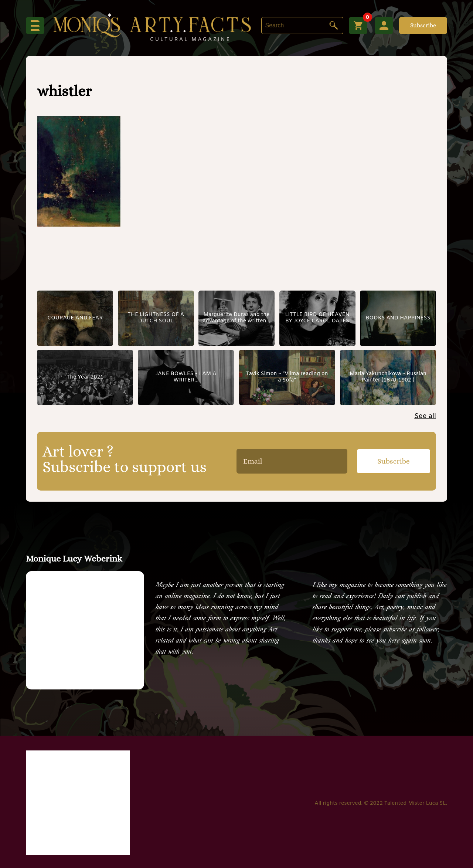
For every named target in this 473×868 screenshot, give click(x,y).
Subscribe (423, 25)
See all (425, 416)
